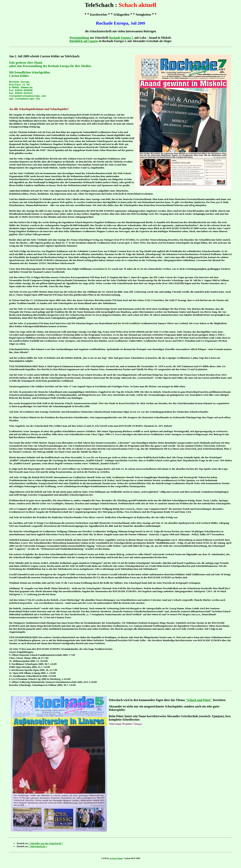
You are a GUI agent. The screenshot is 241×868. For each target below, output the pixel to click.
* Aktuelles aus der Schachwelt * (46, 847)
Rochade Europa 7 (121, 38)
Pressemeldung (79, 38)
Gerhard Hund (116, 862)
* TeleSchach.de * (38, 850)
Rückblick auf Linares (84, 41)
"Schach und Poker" (199, 704)
